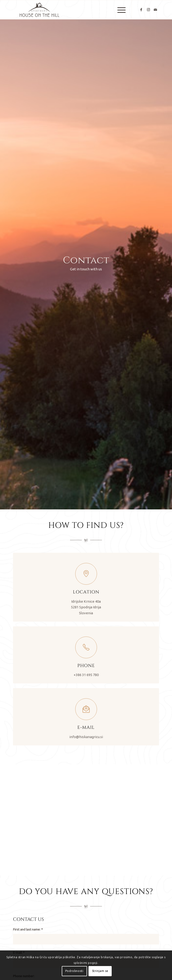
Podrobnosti (74, 971)
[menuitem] (119, 10)
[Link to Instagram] (148, 10)
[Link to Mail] (155, 10)
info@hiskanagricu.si (86, 737)
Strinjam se (100, 971)
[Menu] (119, 10)
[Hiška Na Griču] (71, 10)
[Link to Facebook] (141, 10)
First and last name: (28, 929)
